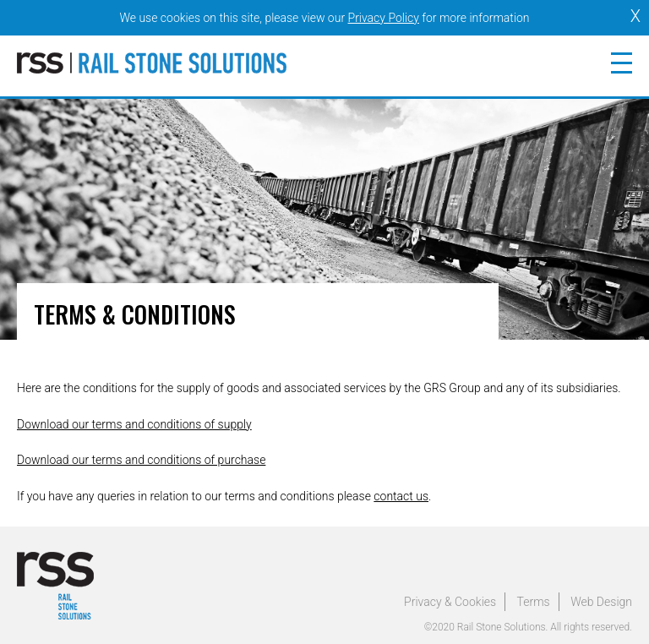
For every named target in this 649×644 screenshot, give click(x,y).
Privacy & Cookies (450, 602)
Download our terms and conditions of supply (134, 424)
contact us (401, 496)
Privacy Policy (384, 18)
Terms (534, 602)
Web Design (601, 602)
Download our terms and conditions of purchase (141, 460)
